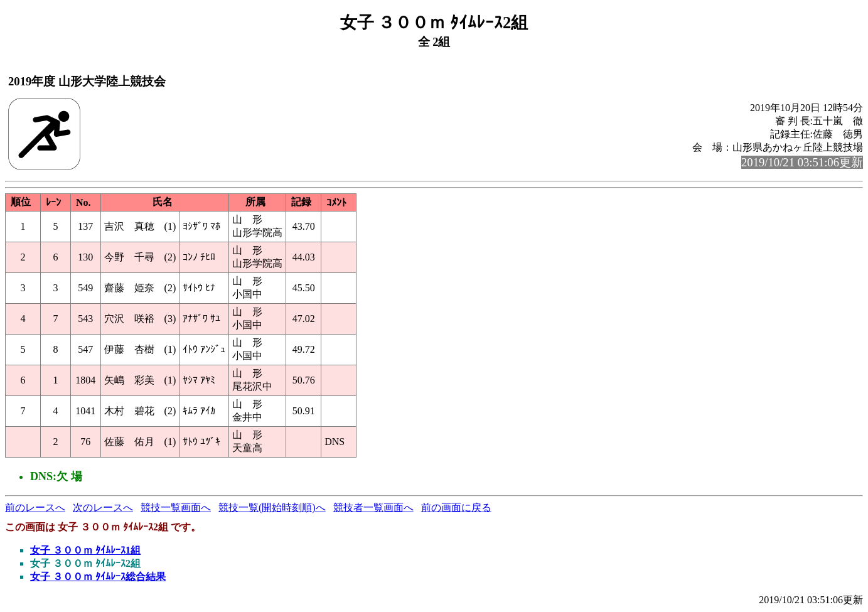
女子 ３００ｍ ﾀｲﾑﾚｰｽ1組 (85, 550)
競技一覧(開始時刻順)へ (272, 507)
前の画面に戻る (456, 507)
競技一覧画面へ (176, 507)
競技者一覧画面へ (373, 507)
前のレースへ (35, 507)
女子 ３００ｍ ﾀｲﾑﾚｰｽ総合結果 (98, 577)
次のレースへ (103, 507)
